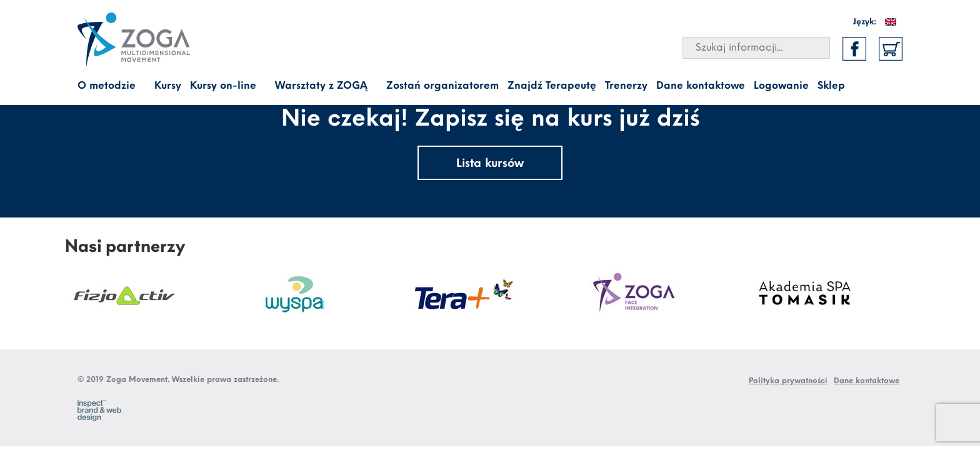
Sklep (831, 86)
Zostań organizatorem (442, 86)
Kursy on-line (223, 86)
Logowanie (781, 86)
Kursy (168, 86)
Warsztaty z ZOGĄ (321, 86)
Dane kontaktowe (701, 86)
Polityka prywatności (788, 381)
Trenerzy (626, 86)
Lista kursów (490, 164)
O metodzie (107, 86)
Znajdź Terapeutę (552, 86)
